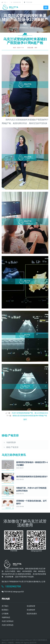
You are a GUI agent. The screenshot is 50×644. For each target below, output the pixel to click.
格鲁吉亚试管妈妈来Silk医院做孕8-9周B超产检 (30, 416)
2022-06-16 (20, 494)
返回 (25, 419)
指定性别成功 (32, 614)
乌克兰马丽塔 (14, 28)
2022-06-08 (20, 506)
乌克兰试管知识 (8, 621)
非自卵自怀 (31, 610)
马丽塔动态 (6, 617)
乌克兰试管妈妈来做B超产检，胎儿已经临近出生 (30, 413)
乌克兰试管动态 (8, 625)
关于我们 (5, 606)
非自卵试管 (31, 606)
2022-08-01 (20, 468)
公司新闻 (5, 614)
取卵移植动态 (24, 28)
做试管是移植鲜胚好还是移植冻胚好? (31, 477)
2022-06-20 (20, 479)
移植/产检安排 (35, 28)
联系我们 (5, 610)
